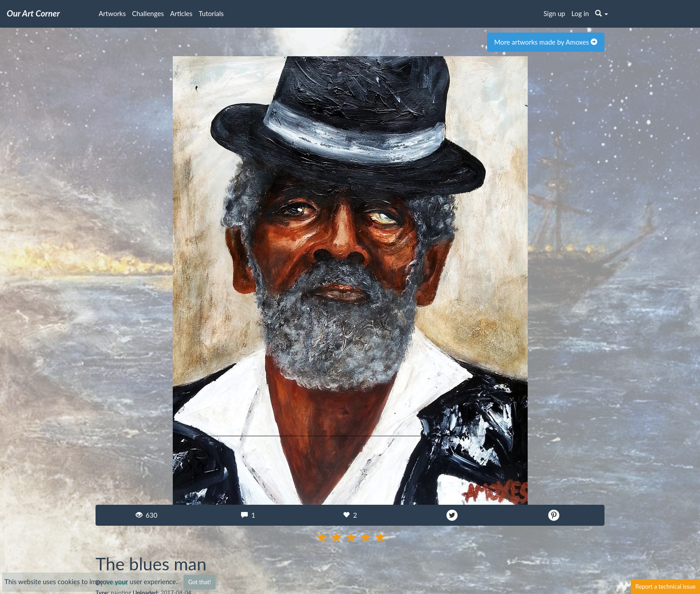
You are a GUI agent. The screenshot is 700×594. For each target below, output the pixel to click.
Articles (181, 13)
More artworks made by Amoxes (546, 42)
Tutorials (211, 13)
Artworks (112, 13)
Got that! (199, 582)
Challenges (148, 13)
